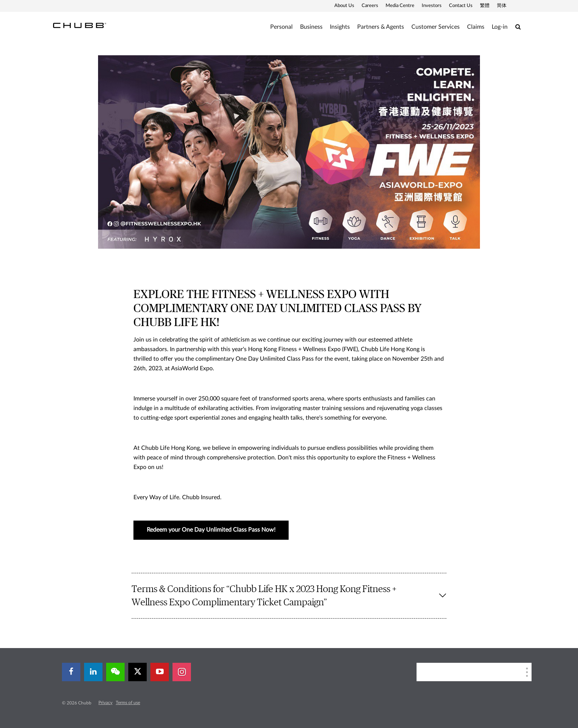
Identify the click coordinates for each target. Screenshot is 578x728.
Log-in (500, 27)
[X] (137, 672)
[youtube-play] (160, 672)
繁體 (485, 6)
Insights (340, 27)
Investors (432, 6)
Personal (281, 27)
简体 (502, 6)
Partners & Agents (381, 27)
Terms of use (128, 703)
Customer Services (436, 27)
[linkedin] (93, 672)
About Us (344, 6)
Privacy (105, 703)
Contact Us (461, 6)
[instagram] (182, 672)
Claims (476, 27)
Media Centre (400, 6)
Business (311, 27)
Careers (370, 6)
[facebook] (71, 672)
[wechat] (115, 672)
